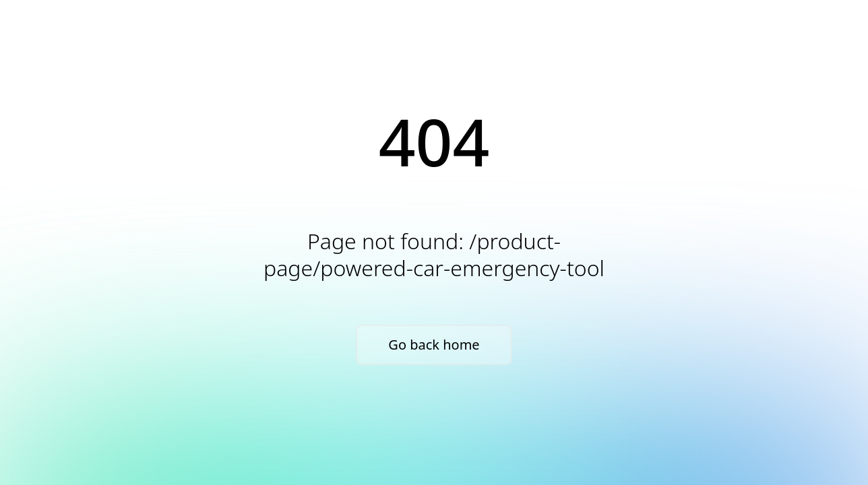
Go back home (434, 345)
